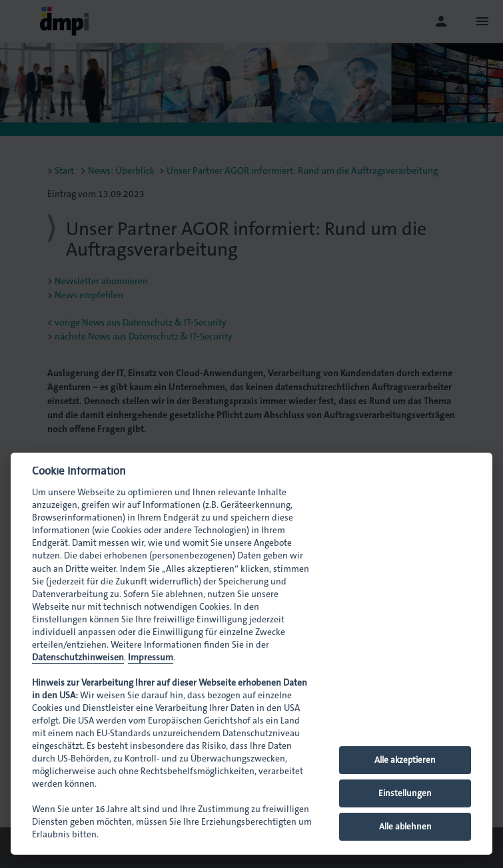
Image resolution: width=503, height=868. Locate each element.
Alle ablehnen (405, 826)
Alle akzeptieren (405, 760)
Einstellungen (405, 793)
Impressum (151, 657)
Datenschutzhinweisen (78, 657)
